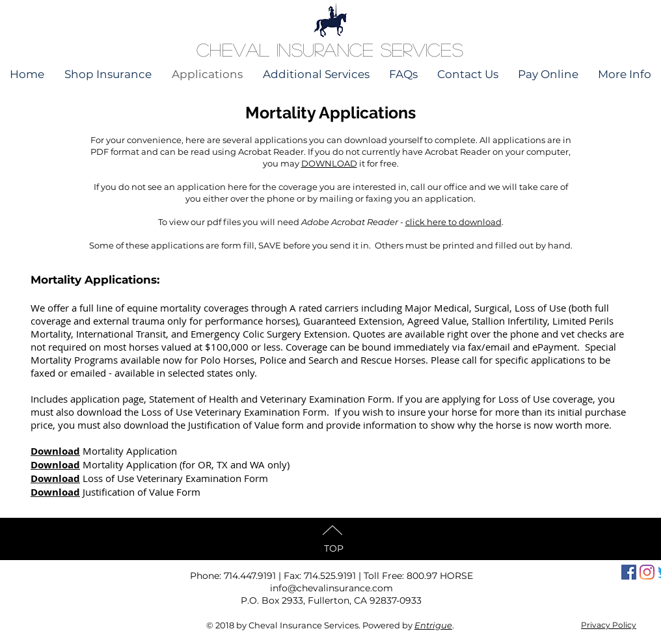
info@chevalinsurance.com (331, 588)
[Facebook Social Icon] (629, 572)
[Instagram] (647, 572)
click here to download (453, 222)
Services (422, 49)
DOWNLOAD (329, 163)
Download (55, 451)
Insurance (325, 49)
